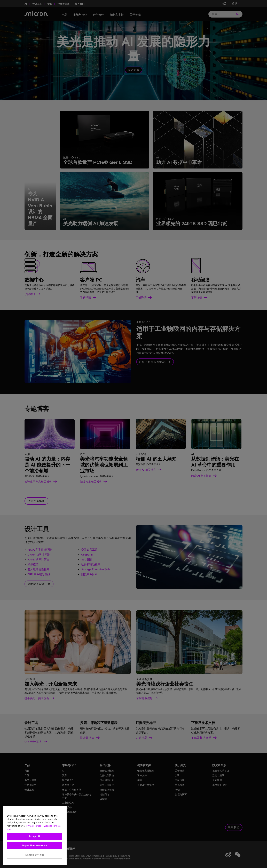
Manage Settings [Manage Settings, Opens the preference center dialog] (35, 855)
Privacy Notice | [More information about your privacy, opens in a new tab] (34, 826)
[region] (35, 835)
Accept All (35, 836)
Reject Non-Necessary (35, 846)
